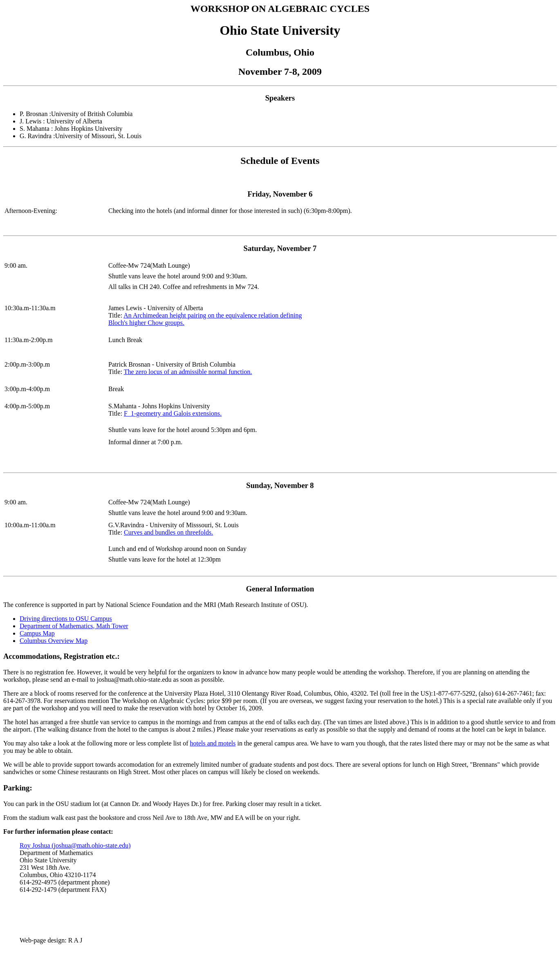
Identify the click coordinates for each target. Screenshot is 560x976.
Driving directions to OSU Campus (66, 619)
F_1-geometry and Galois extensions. (173, 413)
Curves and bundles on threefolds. (168, 532)
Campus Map (37, 633)
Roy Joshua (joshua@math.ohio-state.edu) (75, 845)
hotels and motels (213, 743)
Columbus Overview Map (54, 641)
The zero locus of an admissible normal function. (188, 372)
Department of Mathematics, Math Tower (74, 626)
